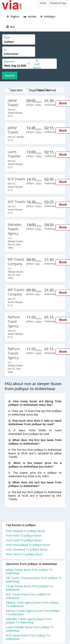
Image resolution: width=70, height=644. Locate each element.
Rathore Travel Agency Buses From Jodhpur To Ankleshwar (32, 604)
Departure (9, 61)
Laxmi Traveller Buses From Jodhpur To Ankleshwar (30, 629)
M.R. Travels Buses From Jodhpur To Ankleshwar (28, 596)
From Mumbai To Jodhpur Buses (26, 531)
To (5, 50)
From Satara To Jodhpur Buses (25, 554)
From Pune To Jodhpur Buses (24, 536)
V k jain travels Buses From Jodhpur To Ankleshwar (29, 588)
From (7, 38)
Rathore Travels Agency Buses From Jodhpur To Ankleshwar (33, 612)
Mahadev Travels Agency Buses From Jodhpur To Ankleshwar (29, 621)
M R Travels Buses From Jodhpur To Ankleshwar (28, 637)
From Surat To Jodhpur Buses (24, 540)
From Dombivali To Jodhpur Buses (27, 550)
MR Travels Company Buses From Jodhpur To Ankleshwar (34, 580)
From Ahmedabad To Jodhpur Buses (28, 545)
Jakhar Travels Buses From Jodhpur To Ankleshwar (29, 571)
